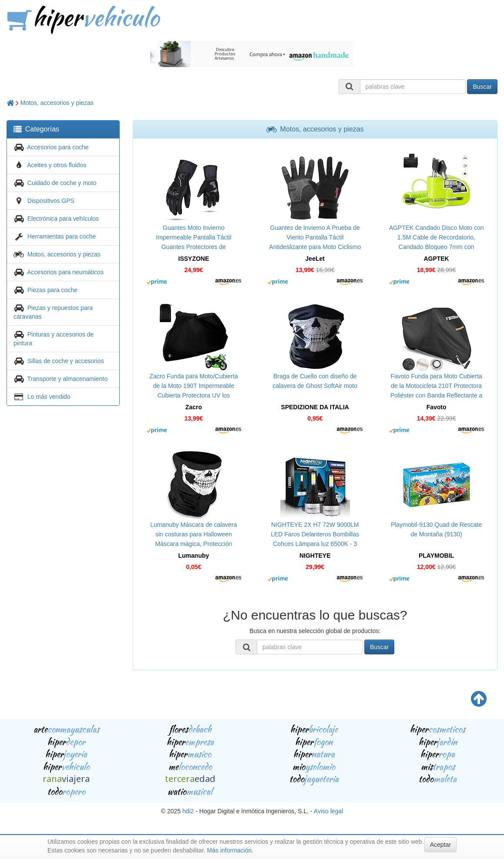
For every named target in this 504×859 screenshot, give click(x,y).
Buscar (482, 87)
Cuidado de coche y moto (62, 183)
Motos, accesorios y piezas (57, 103)
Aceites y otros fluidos (57, 165)
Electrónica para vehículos (63, 219)
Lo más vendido (49, 397)
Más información (230, 850)
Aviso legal (328, 811)
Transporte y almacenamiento (68, 379)
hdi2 (188, 811)
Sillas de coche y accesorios (66, 361)
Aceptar (440, 845)
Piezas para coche (52, 290)
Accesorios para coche (58, 147)
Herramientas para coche (62, 236)
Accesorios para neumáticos (65, 272)
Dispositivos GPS (51, 201)
